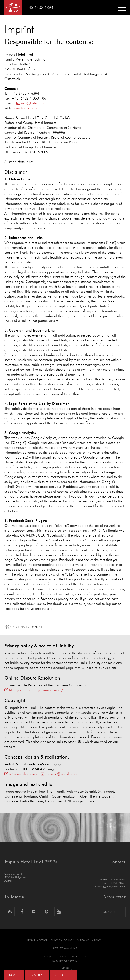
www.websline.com (21, 774)
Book (14, 975)
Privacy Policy (62, 940)
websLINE (71, 948)
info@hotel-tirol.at (32, 103)
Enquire (37, 975)
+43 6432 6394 (39, 8)
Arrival (98, 940)
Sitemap (83, 940)
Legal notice (37, 940)
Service (21, 627)
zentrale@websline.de (59, 774)
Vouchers (64, 975)
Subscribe (112, 912)
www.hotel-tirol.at (26, 108)
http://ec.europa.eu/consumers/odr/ (34, 690)
